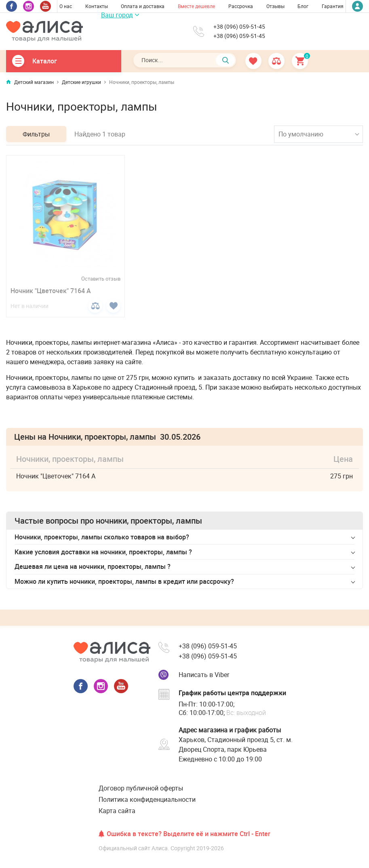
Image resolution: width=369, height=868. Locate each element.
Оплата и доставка (143, 6)
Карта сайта (117, 811)
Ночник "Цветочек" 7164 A (51, 291)
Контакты (97, 6)
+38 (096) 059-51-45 (239, 27)
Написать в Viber (204, 675)
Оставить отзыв (101, 279)
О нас (66, 6)
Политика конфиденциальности (147, 799)
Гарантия (333, 6)
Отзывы (275, 6)
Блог (303, 6)
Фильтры (36, 134)
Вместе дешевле (196, 6)
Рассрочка (241, 6)
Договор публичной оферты (141, 788)
